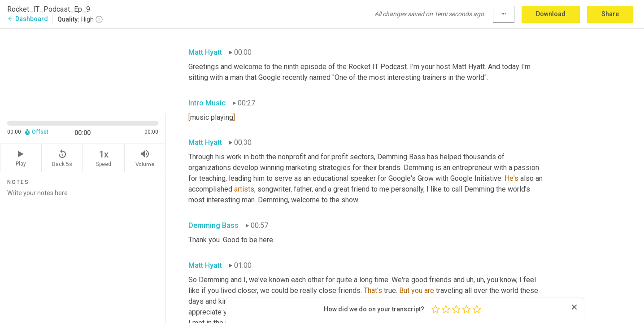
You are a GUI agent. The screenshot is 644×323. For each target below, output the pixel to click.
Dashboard (28, 19)
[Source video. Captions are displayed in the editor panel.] (83, 70)
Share (610, 14)
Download (551, 14)
